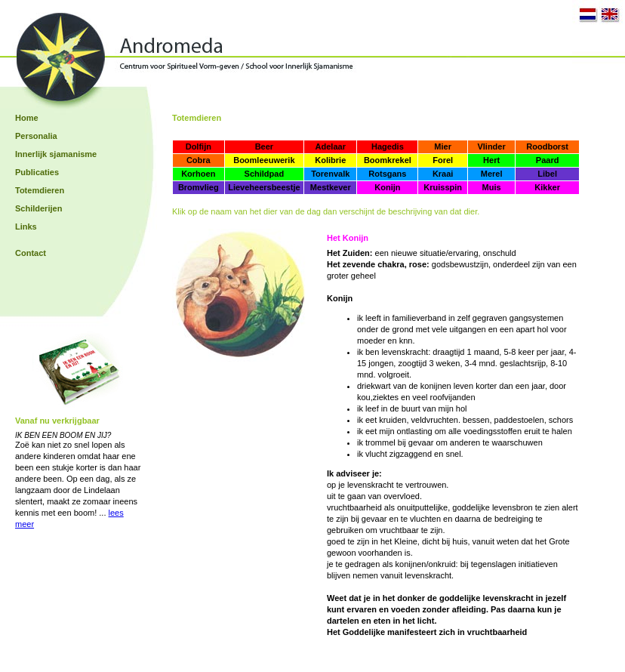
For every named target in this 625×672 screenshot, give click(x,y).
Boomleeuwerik (264, 160)
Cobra (199, 160)
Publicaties (37, 172)
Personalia (36, 136)
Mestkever (331, 187)
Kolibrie (330, 160)
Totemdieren (40, 190)
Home (27, 118)
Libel (547, 174)
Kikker (547, 187)
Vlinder (491, 146)
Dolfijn (199, 146)
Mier (443, 146)
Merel (492, 174)
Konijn (387, 187)
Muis (492, 187)
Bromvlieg (199, 187)
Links (26, 227)
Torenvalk (330, 174)
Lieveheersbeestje (264, 187)
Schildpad (265, 174)
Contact (31, 253)
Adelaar (331, 146)
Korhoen (198, 174)
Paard (548, 160)
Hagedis (388, 146)
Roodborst (547, 146)
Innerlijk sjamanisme (56, 154)
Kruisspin (443, 187)
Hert (491, 160)
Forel (443, 160)
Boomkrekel (388, 160)
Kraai (443, 174)
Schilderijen (38, 208)
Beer (264, 146)
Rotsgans (387, 174)
